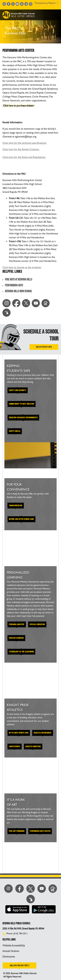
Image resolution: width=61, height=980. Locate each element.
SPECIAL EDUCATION (37, 624)
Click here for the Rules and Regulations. (24, 157)
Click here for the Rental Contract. (21, 149)
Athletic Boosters (33, 747)
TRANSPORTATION (16, 506)
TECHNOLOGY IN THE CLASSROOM (21, 652)
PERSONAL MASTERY (17, 624)
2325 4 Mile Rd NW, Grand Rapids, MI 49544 (23, 928)
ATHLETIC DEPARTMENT (43, 733)
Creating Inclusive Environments (23, 418)
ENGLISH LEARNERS (16, 638)
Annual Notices (11, 951)
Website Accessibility (14, 945)
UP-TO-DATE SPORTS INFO (19, 733)
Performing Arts (14, 285)
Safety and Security (18, 390)
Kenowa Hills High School (18, 291)
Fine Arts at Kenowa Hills (18, 279)
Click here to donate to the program (22, 267)
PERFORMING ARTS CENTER (40, 831)
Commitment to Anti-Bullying (22, 404)
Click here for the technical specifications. (25, 143)
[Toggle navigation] (56, 15)
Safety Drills (15, 431)
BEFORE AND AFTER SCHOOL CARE (21, 519)
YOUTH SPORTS (15, 747)
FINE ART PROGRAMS (17, 831)
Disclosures (9, 957)
